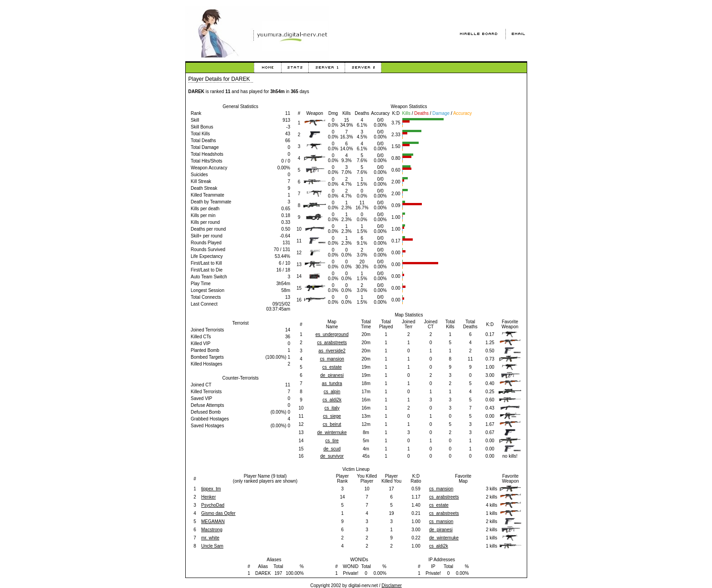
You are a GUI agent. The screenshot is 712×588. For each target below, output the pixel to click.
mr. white (210, 538)
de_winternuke (332, 432)
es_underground (332, 334)
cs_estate (332, 367)
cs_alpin (332, 392)
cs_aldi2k (332, 400)
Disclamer (391, 586)
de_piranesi (332, 375)
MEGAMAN (213, 521)
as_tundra (332, 383)
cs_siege (332, 416)
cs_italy (332, 408)
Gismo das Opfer (218, 513)
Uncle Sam (212, 546)
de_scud (332, 449)
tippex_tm (211, 489)
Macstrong (212, 530)
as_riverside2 (332, 351)
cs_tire (332, 441)
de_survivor (332, 456)
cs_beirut (332, 424)
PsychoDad (213, 505)
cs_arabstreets (332, 343)
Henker (208, 497)
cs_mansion (332, 359)
